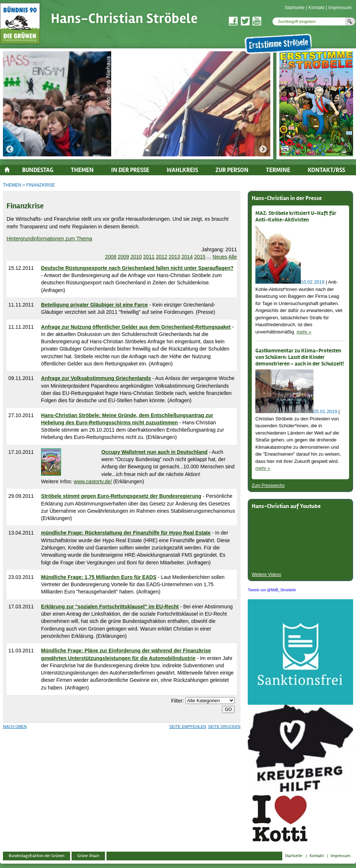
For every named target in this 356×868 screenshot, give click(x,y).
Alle (233, 257)
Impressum (340, 7)
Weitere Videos (266, 575)
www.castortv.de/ (93, 481)
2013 (174, 257)
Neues (220, 257)
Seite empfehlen (188, 727)
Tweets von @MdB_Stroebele (272, 590)
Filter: (177, 701)
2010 (136, 257)
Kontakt (316, 7)
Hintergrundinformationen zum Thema (49, 239)
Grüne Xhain (88, 856)
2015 (200, 257)
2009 (123, 257)
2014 (187, 257)
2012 (161, 257)
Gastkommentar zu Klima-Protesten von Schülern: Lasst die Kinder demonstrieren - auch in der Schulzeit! (300, 357)
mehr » (304, 332)
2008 (111, 257)
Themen (12, 185)
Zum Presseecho (268, 485)
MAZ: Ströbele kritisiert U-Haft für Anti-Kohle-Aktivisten (296, 217)
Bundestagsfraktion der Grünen (37, 856)
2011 (149, 257)
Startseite (294, 7)
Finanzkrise (41, 185)
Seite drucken (224, 727)
